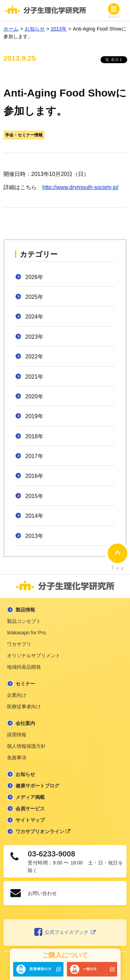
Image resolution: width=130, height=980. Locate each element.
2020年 (34, 396)
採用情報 (17, 735)
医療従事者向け (24, 707)
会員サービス (30, 809)
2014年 (34, 516)
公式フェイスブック (65, 932)
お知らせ (25, 774)
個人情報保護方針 (26, 746)
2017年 (34, 456)
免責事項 (17, 758)
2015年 (34, 496)
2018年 (34, 436)
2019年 (34, 416)
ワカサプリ (19, 644)
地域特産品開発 (24, 667)
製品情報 (25, 610)
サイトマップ (30, 820)
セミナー (25, 684)
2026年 (34, 277)
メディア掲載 (30, 797)
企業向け (17, 695)
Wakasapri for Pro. (27, 633)
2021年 (34, 377)
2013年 (34, 536)
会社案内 (25, 723)
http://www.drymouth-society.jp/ (80, 187)
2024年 (34, 317)
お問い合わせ (42, 893)
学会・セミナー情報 (24, 135)
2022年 (34, 357)
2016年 (34, 476)
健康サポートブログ (37, 786)
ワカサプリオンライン (43, 831)
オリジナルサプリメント (34, 656)
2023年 (34, 337)
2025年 (34, 297)
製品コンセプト (24, 621)
